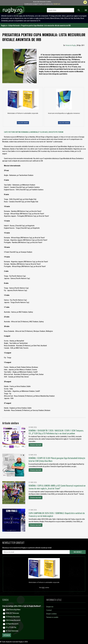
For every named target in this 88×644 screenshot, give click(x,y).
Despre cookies (51, 614)
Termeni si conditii (52, 617)
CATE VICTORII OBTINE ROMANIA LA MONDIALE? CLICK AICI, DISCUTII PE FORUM (34, 132)
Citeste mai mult (36, 445)
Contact (49, 610)
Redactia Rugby (71, 45)
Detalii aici (57, 4)
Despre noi (50, 607)
